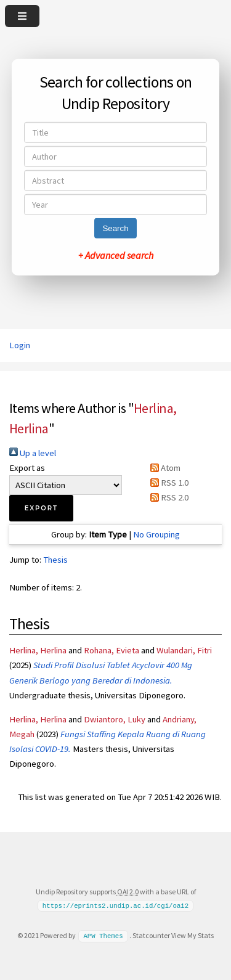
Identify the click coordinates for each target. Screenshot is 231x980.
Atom (163, 468)
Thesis (55, 560)
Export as (27, 468)
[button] (41, 508)
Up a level (33, 453)
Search (115, 228)
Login (20, 345)
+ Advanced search (116, 255)
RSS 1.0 (167, 483)
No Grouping (156, 534)
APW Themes (103, 936)
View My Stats (192, 935)
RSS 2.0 (167, 497)
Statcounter (151, 935)
